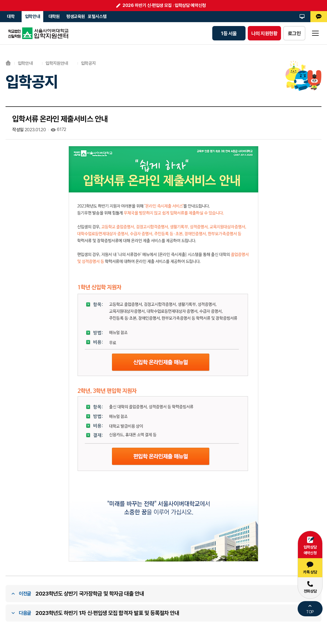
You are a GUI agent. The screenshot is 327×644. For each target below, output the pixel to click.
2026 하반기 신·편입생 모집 (147, 5)
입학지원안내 (57, 63)
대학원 (54, 16)
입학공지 (89, 63)
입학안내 (33, 16)
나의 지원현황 (265, 33)
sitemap (315, 33)
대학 (11, 16)
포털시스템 (97, 16)
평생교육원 (76, 16)
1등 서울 (229, 33)
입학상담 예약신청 (190, 5)
